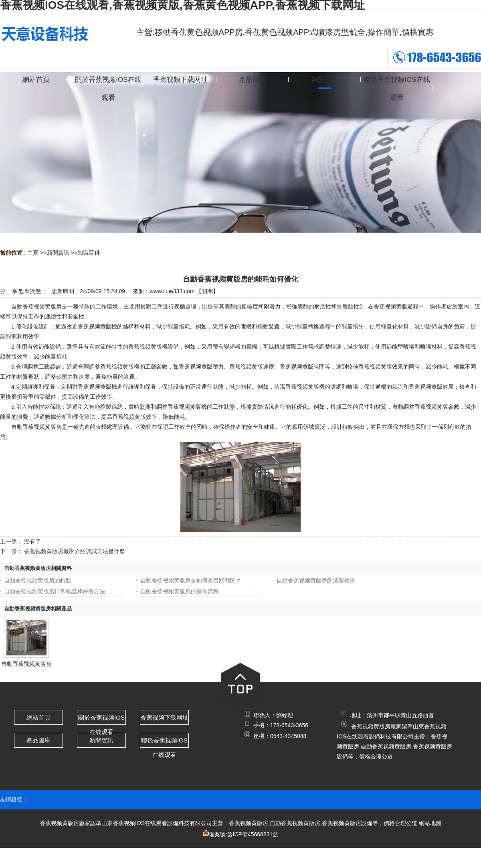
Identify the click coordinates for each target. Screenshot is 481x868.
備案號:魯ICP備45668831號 (244, 834)
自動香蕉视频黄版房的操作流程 (180, 591)
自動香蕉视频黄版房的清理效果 (316, 580)
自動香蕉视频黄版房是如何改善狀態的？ (191, 580)
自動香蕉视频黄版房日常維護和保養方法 (55, 591)
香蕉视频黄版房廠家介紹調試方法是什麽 (75, 551)
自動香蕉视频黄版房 (26, 664)
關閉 (207, 291)
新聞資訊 (58, 253)
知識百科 (89, 253)
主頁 (33, 253)
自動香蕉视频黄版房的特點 (38, 580)
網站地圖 (430, 823)
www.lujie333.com (172, 291)
